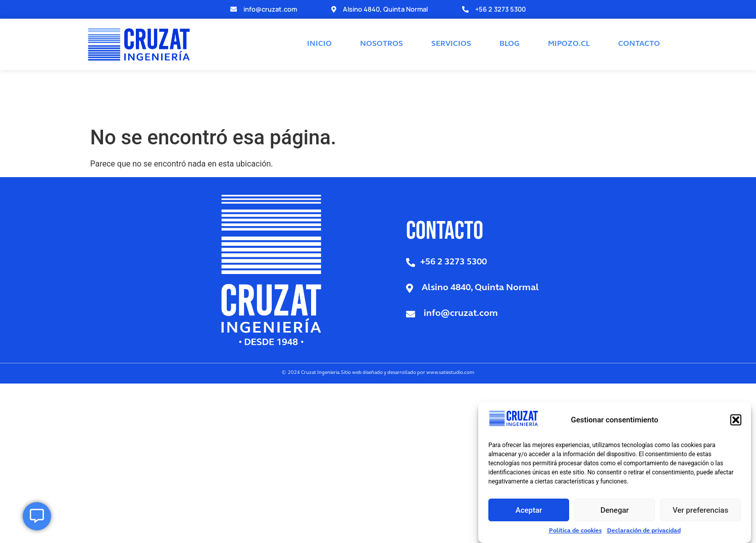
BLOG (510, 25)
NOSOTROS (382, 25)
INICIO (319, 25)
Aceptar (529, 510)
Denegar (615, 510)
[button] (736, 420)
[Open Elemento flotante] (37, 516)
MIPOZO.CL (569, 25)
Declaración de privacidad (644, 531)
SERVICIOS (451, 25)
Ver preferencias (700, 510)
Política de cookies (575, 531)
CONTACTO (639, 25)
